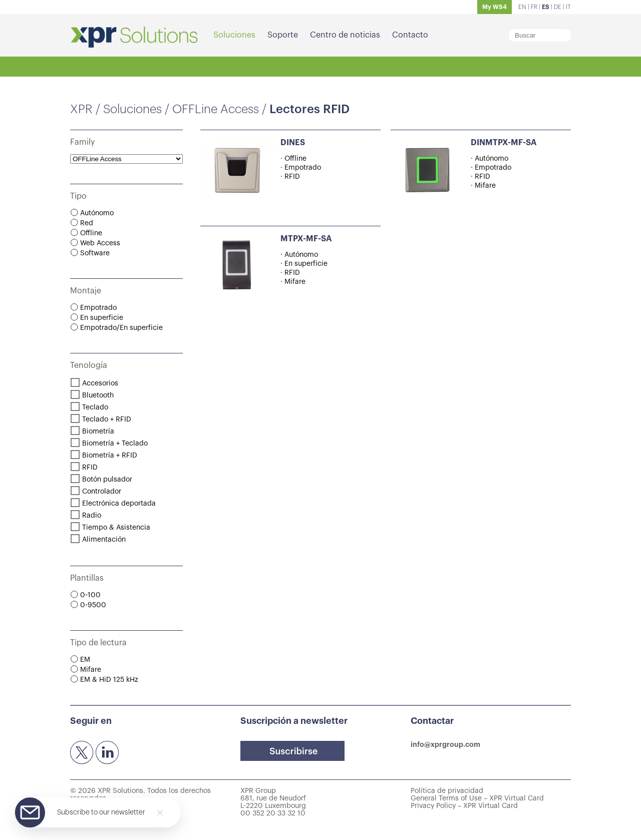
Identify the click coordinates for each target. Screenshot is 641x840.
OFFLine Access (216, 109)
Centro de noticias (345, 35)
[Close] (160, 813)
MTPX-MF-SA (306, 239)
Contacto (410, 35)
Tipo (78, 196)
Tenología (89, 365)
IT (568, 7)
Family (82, 142)
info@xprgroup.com (445, 744)
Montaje (86, 291)
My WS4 (495, 7)
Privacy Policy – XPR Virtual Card (464, 806)
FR (534, 7)
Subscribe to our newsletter (101, 812)
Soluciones (234, 35)
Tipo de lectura (98, 643)
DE (558, 7)
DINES (293, 143)
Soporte (283, 35)
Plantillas (87, 578)
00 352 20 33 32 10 (273, 813)
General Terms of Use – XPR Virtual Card (477, 798)
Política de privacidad (447, 791)
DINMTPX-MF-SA (504, 143)
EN (522, 7)
